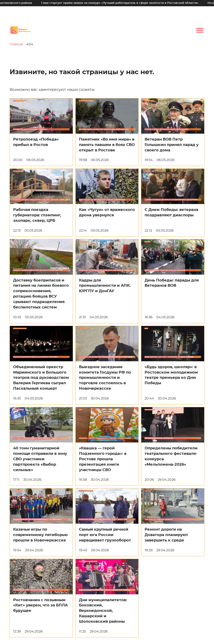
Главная (16, 44)
